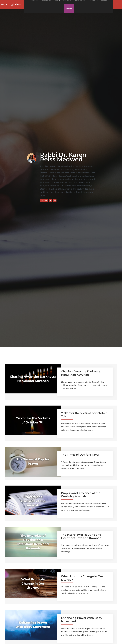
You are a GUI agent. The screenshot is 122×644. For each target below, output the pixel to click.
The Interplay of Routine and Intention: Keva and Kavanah (81, 536)
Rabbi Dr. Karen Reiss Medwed (63, 157)
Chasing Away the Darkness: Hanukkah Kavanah (81, 373)
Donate (69, 9)
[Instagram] (46, 201)
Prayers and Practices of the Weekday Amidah (81, 495)
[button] (118, 4)
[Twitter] (50, 201)
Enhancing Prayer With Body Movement (81, 620)
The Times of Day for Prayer (80, 455)
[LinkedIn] (55, 201)
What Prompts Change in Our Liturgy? (82, 578)
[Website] (42, 201)
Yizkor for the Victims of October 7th (84, 415)
